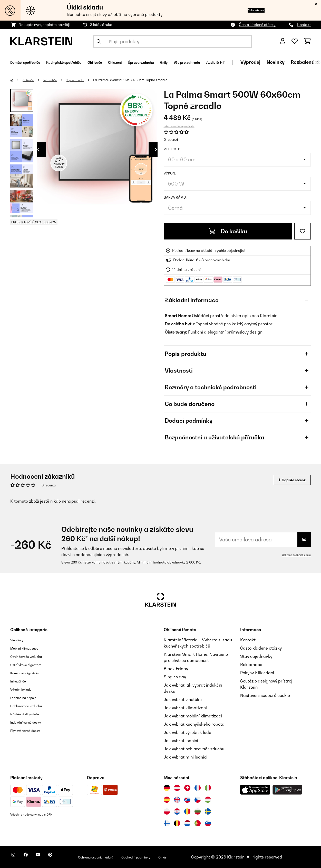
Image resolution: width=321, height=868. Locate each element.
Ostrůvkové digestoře (31, 664)
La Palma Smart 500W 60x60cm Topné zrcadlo (144, 80)
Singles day (175, 677)
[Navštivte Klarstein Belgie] (177, 823)
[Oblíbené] (295, 41)
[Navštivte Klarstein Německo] (167, 788)
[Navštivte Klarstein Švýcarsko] (187, 788)
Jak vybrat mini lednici (186, 757)
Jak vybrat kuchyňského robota (194, 724)
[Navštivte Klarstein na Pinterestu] (65, 858)
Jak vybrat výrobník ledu (187, 732)
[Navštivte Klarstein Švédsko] (208, 811)
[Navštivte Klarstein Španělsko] (167, 800)
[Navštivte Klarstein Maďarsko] (208, 800)
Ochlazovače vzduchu (31, 706)
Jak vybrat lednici (181, 741)
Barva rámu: (175, 197)
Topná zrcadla (86, 80)
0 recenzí (171, 140)
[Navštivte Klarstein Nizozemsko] (187, 823)
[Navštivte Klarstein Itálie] (208, 788)
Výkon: (170, 173)
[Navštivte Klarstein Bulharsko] (198, 811)
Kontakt (304, 25)
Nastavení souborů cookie (265, 695)
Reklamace (251, 664)
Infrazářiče (56, 80)
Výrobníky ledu (25, 689)
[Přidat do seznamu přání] (303, 231)
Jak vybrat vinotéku (183, 699)
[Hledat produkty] (172, 41)
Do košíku (228, 231)
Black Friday (176, 669)
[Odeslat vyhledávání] (99, 41)
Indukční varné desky (31, 722)
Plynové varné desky (30, 730)
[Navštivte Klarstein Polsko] (167, 811)
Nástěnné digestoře (29, 714)
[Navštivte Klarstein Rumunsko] (187, 811)
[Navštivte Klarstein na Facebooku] (32, 858)
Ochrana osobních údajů (293, 555)
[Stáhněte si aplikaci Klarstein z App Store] (255, 790)
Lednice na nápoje (28, 697)
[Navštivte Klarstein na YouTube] (48, 858)
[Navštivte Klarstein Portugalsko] (198, 823)
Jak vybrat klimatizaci (185, 708)
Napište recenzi (287, 480)
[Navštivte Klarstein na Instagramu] (15, 858)
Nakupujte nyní (247, 10)
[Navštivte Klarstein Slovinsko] (208, 823)
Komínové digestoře (30, 673)
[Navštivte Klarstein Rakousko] (177, 788)
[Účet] (283, 41)
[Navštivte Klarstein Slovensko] (187, 800)
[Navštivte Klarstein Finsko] (167, 823)
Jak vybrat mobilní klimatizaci (193, 716)
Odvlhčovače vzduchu (31, 656)
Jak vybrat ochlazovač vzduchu (194, 749)
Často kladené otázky (257, 25)
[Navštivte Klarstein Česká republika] (198, 800)
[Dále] (317, 62)
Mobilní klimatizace (29, 648)
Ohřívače (31, 80)
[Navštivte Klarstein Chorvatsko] (177, 811)
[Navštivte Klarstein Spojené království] (177, 800)
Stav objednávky (256, 656)
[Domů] (17, 80)
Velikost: (172, 149)
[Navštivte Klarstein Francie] (198, 788)
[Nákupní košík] (307, 41)
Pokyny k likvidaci (257, 673)
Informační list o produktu (179, 126)
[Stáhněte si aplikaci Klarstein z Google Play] (288, 790)
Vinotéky (19, 640)
